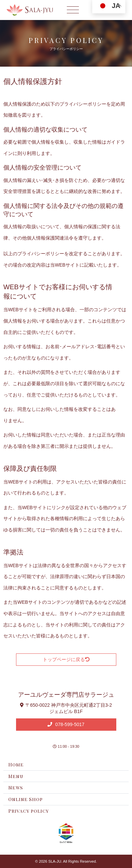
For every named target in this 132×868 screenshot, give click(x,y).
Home (16, 765)
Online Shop (26, 799)
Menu (16, 776)
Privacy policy (29, 811)
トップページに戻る (66, 659)
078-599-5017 (69, 724)
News (16, 788)
